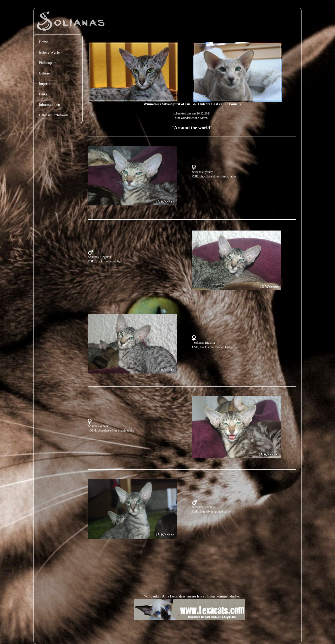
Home (43, 42)
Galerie (44, 73)
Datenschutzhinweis (54, 115)
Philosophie (48, 63)
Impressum (47, 84)
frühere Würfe (49, 52)
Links (43, 94)
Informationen (49, 105)
